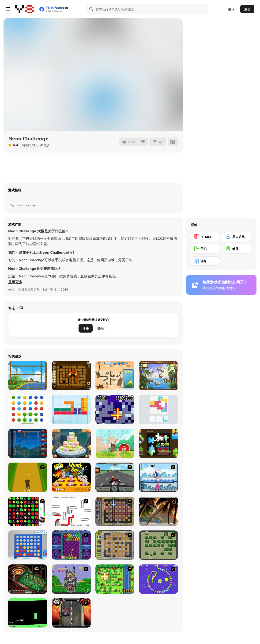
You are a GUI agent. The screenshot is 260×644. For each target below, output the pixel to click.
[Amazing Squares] (71, 409)
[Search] (91, 9)
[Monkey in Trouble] (28, 376)
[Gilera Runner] (71, 613)
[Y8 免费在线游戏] (25, 9)
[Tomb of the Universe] (71, 376)
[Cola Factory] (28, 443)
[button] (15, 282)
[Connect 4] (28, 545)
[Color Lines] (158, 409)
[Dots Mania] (28, 409)
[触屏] (237, 249)
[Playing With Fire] (115, 545)
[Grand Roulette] (28, 579)
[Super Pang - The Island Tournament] (158, 511)
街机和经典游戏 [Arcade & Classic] (29, 289)
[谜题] (205, 261)
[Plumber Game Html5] (115, 376)
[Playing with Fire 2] (115, 511)
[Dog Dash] (28, 477)
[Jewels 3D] (28, 511)
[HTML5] (205, 237)
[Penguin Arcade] (158, 477)
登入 (231, 9)
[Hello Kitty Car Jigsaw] (158, 443)
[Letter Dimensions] (71, 443)
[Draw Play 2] (71, 511)
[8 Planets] (158, 579)
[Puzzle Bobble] (71, 545)
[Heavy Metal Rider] (115, 477)
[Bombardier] (115, 409)
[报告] (158, 142)
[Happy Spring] (115, 443)
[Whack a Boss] (71, 477)
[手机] (205, 249)
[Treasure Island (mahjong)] (158, 376)
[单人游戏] (237, 237)
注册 (247, 9)
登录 (101, 328)
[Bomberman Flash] (158, 545)
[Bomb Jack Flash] (71, 579)
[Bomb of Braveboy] (115, 579)
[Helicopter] (28, 613)
